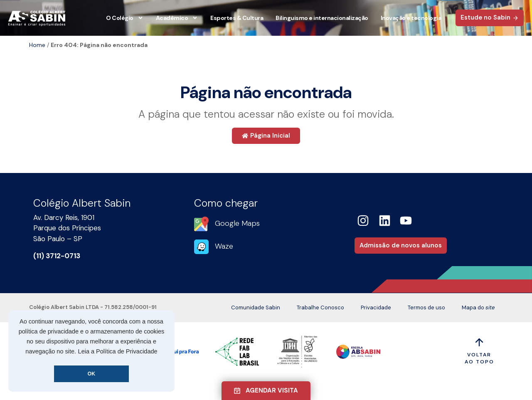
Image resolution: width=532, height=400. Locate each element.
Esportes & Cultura (237, 18)
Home (37, 45)
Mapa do (478, 308)
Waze (224, 246)
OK (91, 374)
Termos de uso (426, 307)
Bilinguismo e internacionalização (322, 18)
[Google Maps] (201, 224)
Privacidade (376, 307)
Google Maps (237, 223)
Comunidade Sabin (256, 307)
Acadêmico (177, 18)
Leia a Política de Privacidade (118, 351)
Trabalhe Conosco (320, 307)
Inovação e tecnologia (411, 18)
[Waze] (201, 247)
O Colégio (125, 18)
